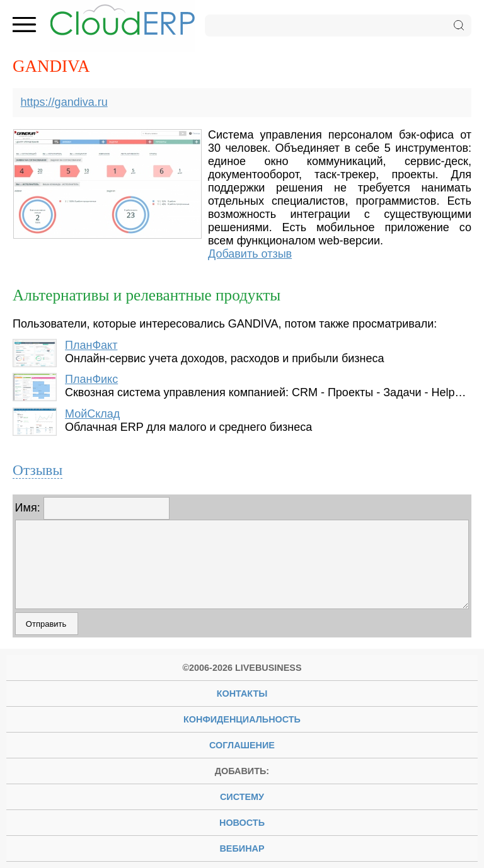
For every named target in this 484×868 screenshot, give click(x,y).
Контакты (242, 694)
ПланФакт (91, 345)
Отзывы (37, 470)
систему (242, 797)
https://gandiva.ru (64, 102)
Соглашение (242, 745)
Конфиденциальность (242, 719)
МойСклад (92, 414)
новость (242, 823)
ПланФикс (91, 379)
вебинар (242, 848)
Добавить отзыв (250, 254)
